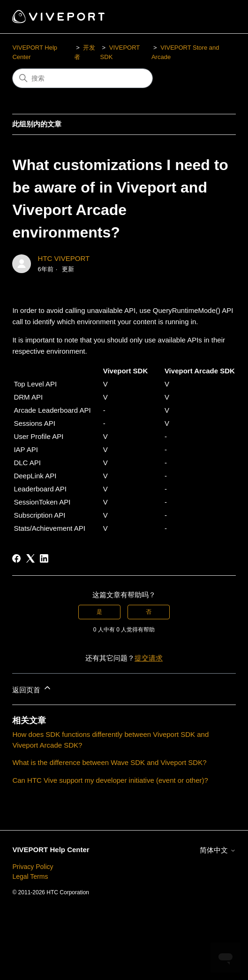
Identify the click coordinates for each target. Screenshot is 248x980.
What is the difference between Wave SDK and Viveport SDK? (109, 762)
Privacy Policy (33, 867)
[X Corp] (30, 558)
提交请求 (149, 658)
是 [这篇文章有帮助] (99, 612)
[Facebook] (16, 558)
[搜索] (83, 78)
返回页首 (32, 688)
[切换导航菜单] (219, 17)
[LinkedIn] (44, 558)
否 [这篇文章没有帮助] (149, 612)
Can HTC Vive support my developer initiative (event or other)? (110, 780)
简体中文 (218, 850)
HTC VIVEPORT (64, 258)
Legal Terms (30, 876)
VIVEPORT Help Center (51, 850)
